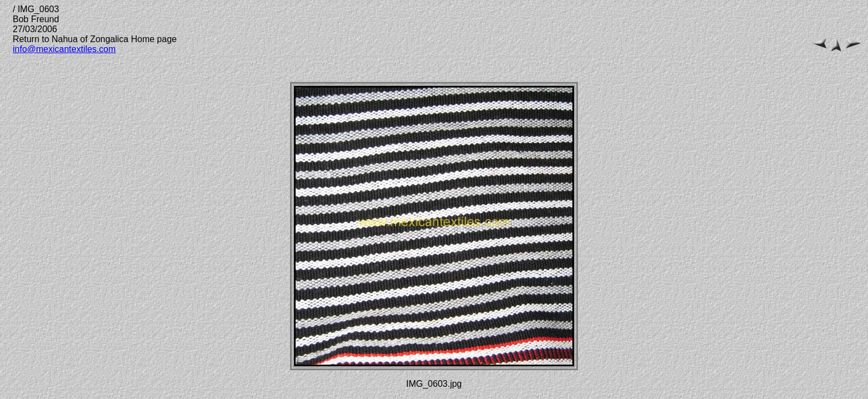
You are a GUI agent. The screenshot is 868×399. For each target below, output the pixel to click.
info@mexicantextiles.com (64, 49)
